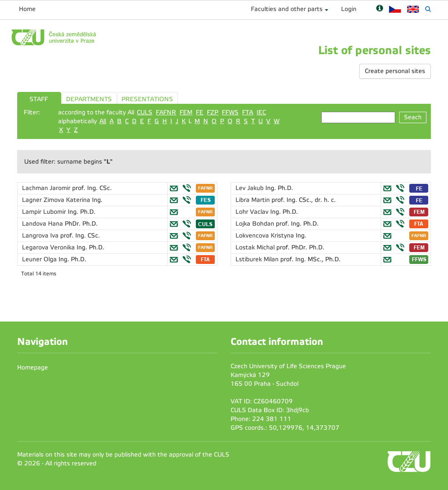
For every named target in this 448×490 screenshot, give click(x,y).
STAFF (39, 99)
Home (27, 9)
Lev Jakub (250, 188)
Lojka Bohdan (256, 224)
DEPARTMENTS (89, 99)
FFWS (230, 112)
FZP (213, 112)
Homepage (33, 367)
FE (200, 112)
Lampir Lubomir (45, 212)
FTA (248, 112)
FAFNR (166, 112)
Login (349, 9)
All (103, 121)
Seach (413, 117)
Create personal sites (395, 71)
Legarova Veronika (49, 247)
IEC (261, 112)
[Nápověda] (380, 9)
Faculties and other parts (287, 9)
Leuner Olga (40, 259)
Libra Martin (253, 200)
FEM (186, 112)
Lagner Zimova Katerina (57, 200)
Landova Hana (43, 224)
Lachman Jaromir (47, 188)
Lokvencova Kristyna (266, 236)
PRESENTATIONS (147, 99)
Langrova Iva (41, 236)
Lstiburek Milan (258, 259)
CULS (145, 112)
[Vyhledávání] (428, 9)
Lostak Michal (256, 247)
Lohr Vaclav (253, 212)
